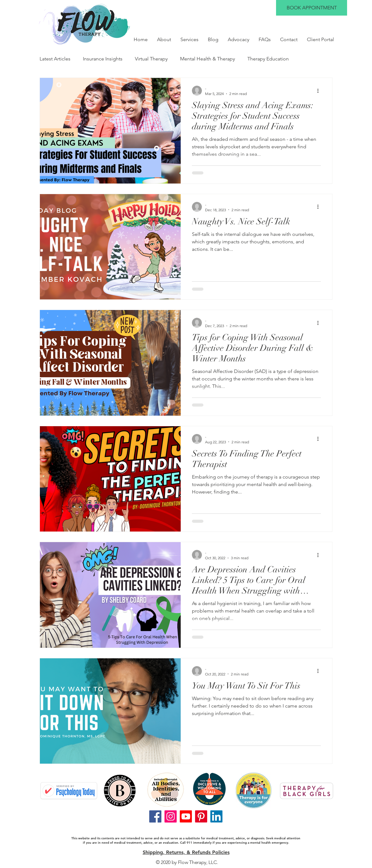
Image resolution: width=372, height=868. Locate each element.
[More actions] (320, 91)
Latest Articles (55, 59)
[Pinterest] (201, 816)
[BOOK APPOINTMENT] (312, 8)
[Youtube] (186, 816)
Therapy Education (268, 59)
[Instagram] (171, 816)
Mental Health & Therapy (207, 59)
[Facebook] (155, 816)
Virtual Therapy (151, 59)
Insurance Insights (103, 59)
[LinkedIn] (216, 816)
